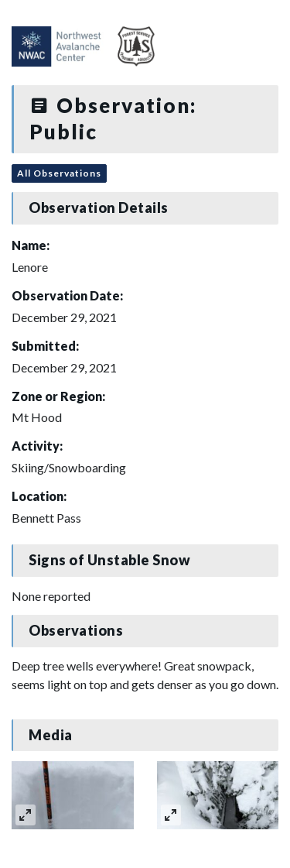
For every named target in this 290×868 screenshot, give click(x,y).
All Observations (59, 173)
